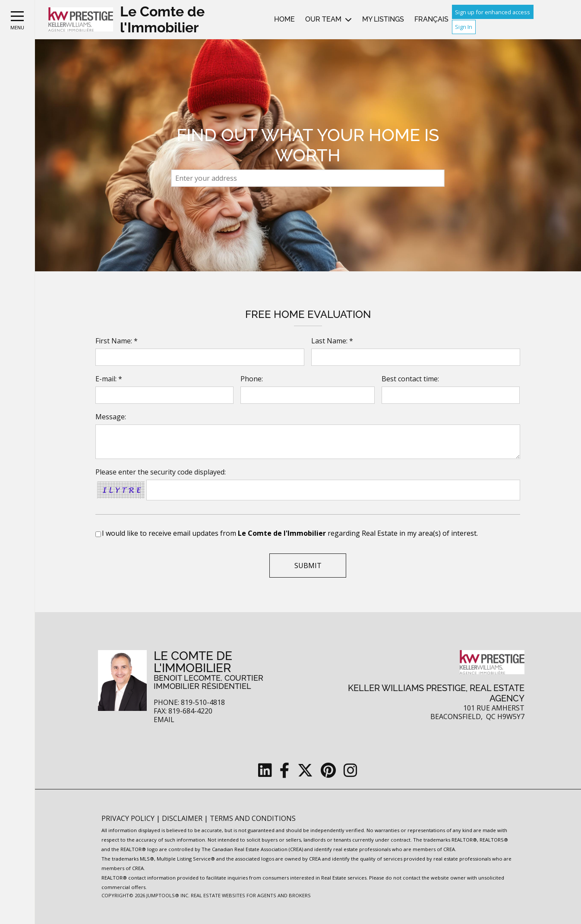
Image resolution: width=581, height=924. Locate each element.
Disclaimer (183, 818)
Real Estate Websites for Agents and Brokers (251, 895)
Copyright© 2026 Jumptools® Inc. (145, 895)
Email (164, 720)
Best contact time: (410, 379)
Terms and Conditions (253, 818)
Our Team (323, 19)
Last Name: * (332, 341)
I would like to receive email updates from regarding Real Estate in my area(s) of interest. (290, 533)
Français (431, 19)
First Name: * (117, 341)
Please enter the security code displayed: (161, 472)
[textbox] (308, 178)
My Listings (383, 19)
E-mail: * (109, 379)
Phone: (252, 379)
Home (284, 19)
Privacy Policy (129, 818)
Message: (111, 417)
